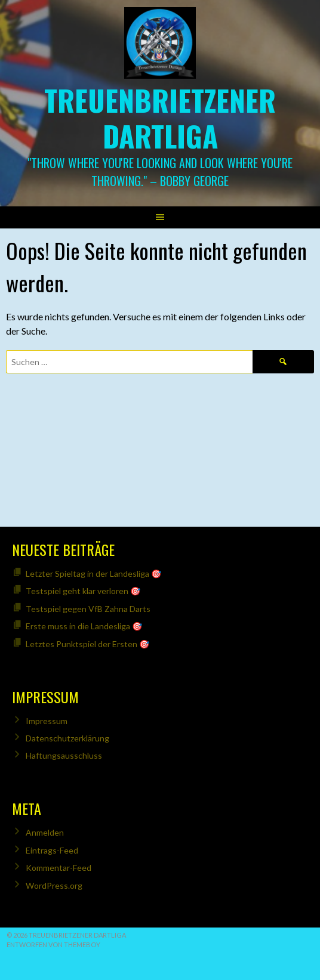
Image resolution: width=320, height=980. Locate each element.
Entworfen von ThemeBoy (53, 945)
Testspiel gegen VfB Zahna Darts (88, 609)
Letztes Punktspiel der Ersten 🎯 (87, 644)
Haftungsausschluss (64, 755)
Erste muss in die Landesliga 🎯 (84, 626)
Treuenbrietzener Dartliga (160, 118)
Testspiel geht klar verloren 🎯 (83, 591)
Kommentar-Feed (59, 868)
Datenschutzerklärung (67, 738)
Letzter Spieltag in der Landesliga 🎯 (93, 574)
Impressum (47, 721)
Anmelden (45, 832)
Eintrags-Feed (52, 850)
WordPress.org (54, 885)
